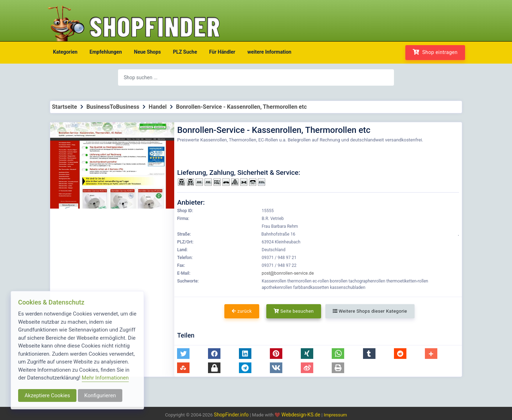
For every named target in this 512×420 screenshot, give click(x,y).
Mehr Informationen (105, 378)
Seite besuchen (294, 311)
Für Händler (222, 52)
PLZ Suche (185, 52)
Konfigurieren (100, 395)
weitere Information (270, 52)
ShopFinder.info (231, 415)
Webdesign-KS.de (302, 415)
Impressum (335, 415)
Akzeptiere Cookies (47, 395)
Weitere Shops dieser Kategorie (370, 311)
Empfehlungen (106, 52)
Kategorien (65, 52)
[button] (183, 354)
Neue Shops (148, 52)
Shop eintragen (435, 52)
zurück (242, 311)
